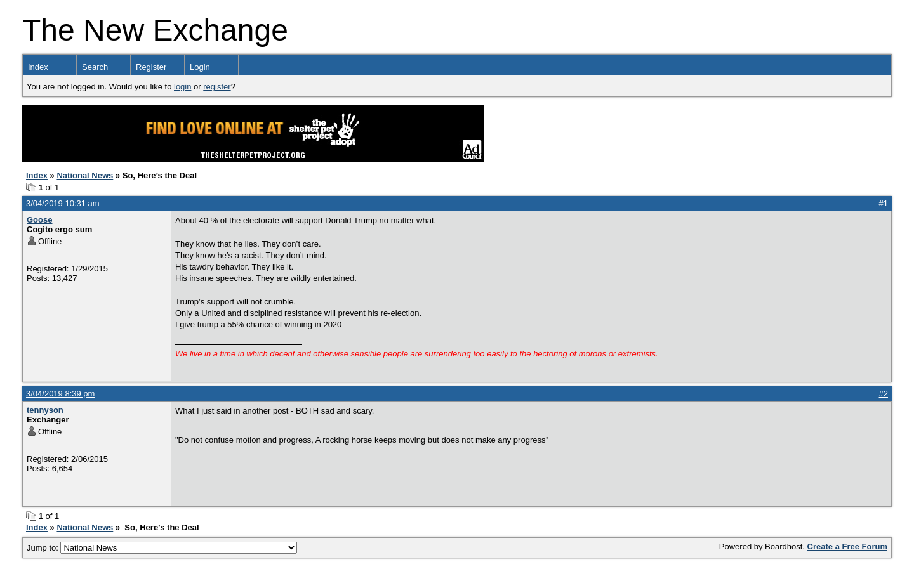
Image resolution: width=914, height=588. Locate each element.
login (182, 87)
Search (95, 67)
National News (85, 175)
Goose (39, 220)
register (217, 87)
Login (200, 67)
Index (38, 67)
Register (151, 67)
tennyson (45, 410)
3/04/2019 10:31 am (63, 203)
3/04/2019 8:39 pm (60, 394)
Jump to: (162, 548)
